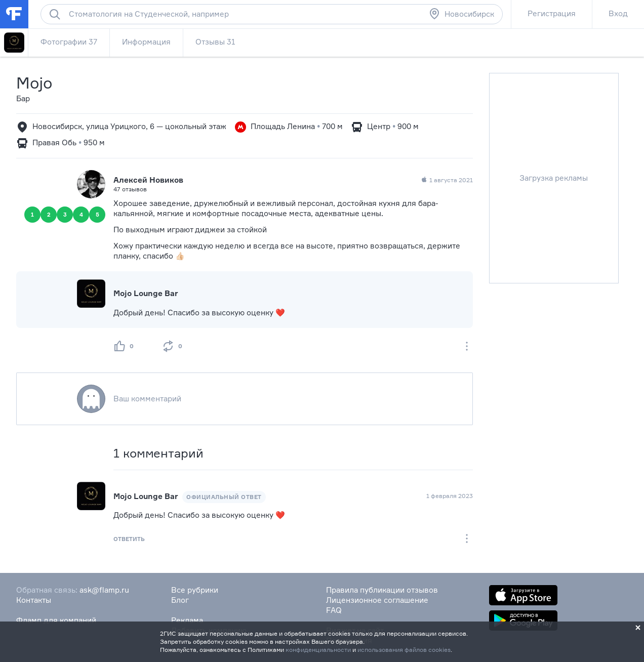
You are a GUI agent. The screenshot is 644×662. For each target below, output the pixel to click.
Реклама (187, 620)
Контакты (34, 600)
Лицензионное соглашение (377, 600)
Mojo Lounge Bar (146, 293)
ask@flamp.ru (104, 590)
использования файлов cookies (404, 650)
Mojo (34, 83)
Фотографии (69, 42)
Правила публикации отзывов (382, 590)
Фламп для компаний (56, 620)
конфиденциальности (318, 650)
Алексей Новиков (148, 180)
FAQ (334, 610)
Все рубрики (195, 590)
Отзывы (215, 42)
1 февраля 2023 (450, 496)
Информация (146, 42)
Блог (180, 600)
